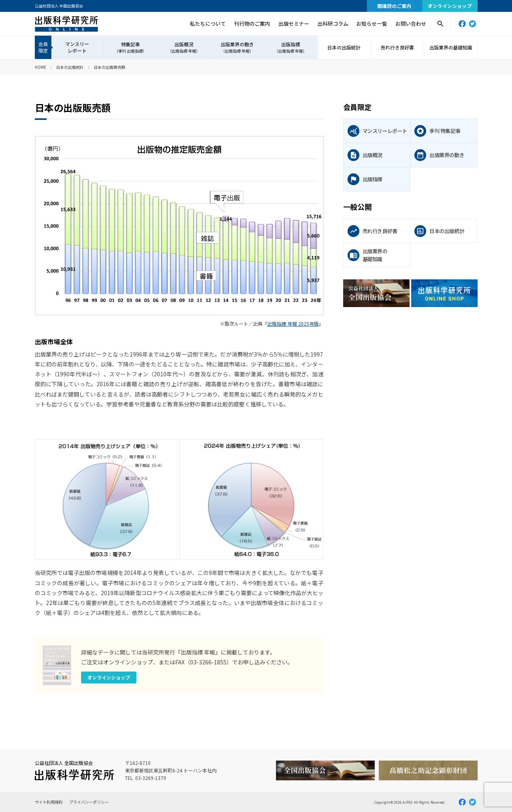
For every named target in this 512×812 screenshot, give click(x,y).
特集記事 (130, 47)
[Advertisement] (410, 382)
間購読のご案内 (394, 6)
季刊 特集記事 (445, 131)
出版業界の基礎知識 (451, 47)
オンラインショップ (450, 6)
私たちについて (208, 24)
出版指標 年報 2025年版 (293, 323)
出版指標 (291, 47)
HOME (41, 67)
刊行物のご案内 (252, 24)
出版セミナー (294, 24)
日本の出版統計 (344, 47)
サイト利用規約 (49, 802)
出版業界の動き (237, 47)
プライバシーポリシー (89, 802)
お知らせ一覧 (372, 24)
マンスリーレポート (77, 47)
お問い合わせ (411, 24)
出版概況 (184, 47)
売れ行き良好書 (397, 47)
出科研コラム (333, 24)
